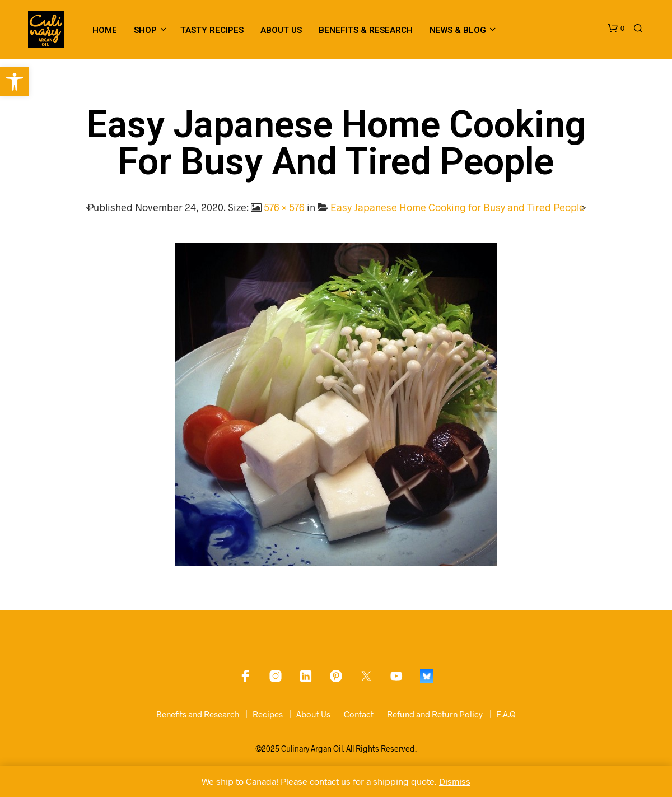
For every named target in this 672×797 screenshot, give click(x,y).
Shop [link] (145, 30)
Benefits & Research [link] (366, 30)
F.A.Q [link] (506, 714)
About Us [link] (281, 30)
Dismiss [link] (455, 781)
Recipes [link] (268, 714)
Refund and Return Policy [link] (435, 714)
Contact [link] (359, 714)
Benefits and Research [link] (198, 714)
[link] (15, 82)
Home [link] (105, 30)
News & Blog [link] (458, 30)
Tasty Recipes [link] (212, 30)
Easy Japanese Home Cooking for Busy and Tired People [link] (458, 207)
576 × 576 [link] (284, 207)
